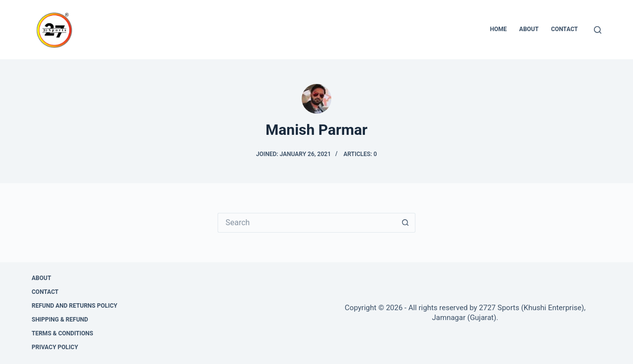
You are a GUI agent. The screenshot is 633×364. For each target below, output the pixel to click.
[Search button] (406, 223)
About (529, 29)
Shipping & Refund (60, 320)
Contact (564, 29)
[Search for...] (307, 223)
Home (498, 29)
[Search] (598, 30)
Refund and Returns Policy (74, 306)
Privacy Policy (55, 347)
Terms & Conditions (62, 333)
